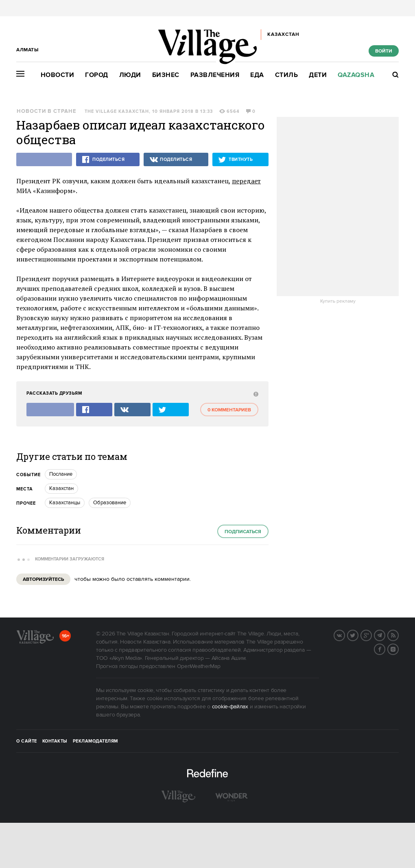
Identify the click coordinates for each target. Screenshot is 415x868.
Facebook (385, 648)
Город (97, 75)
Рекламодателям (95, 741)
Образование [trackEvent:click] (110, 503)
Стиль (287, 75)
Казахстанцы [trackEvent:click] (65, 503)
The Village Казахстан (117, 112)
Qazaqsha (356, 75)
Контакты (55, 741)
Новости (58, 75)
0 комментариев (229, 410)
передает (246, 181)
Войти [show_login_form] (384, 51)
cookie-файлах (230, 707)
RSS (398, 635)
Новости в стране (47, 111)
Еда (257, 75)
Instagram (398, 648)
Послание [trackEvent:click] (61, 474)
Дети (318, 75)
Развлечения (215, 75)
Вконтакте (345, 635)
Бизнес (166, 75)
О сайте (27, 741)
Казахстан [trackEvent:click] (61, 488)
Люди (130, 75)
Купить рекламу (338, 301)
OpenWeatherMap (199, 666)
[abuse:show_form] (255, 394)
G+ (371, 635)
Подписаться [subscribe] (243, 532)
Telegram (385, 635)
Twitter (358, 635)
